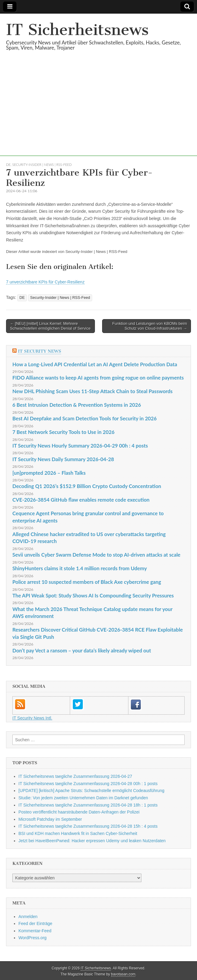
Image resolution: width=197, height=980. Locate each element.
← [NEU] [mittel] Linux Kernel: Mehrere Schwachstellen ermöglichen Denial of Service (50, 326)
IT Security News (39, 351)
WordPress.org (32, 938)
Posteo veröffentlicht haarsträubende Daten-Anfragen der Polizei (79, 812)
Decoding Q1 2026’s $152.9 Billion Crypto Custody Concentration (87, 486)
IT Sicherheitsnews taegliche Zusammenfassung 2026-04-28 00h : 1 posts (88, 784)
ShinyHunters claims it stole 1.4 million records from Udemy (80, 568)
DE (8, 165)
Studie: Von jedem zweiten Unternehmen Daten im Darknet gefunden (83, 798)
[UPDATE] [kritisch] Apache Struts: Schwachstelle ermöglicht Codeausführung (91, 791)
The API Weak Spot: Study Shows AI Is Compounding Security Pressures (93, 595)
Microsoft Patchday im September (50, 819)
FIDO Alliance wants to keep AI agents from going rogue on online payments (98, 378)
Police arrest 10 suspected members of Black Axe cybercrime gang (87, 582)
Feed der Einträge (35, 923)
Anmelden (28, 917)
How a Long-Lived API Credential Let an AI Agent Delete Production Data (95, 364)
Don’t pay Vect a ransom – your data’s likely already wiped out (82, 650)
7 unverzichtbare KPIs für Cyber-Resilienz (45, 282)
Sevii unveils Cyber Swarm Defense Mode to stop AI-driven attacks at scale (96, 555)
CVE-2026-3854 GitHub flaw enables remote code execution (81, 500)
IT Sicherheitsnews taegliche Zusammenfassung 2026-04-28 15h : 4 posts (88, 826)
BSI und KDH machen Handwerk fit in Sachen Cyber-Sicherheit (78, 833)
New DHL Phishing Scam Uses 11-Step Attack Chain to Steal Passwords (92, 391)
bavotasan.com (123, 974)
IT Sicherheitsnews (77, 30)
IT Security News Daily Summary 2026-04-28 (63, 459)
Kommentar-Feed (35, 931)
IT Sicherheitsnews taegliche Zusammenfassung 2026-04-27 (75, 776)
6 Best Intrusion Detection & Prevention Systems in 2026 (77, 405)
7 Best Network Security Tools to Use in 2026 (63, 432)
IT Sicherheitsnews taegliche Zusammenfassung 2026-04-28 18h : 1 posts (88, 805)
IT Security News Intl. (32, 718)
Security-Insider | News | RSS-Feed (42, 165)
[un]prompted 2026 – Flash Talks (49, 473)
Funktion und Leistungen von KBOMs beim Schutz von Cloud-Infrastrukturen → (150, 326)
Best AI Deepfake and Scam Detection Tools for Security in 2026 (85, 418)
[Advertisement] (98, 114)
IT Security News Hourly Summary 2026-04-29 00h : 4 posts (80, 446)
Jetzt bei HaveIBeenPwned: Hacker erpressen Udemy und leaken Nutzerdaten (92, 841)
